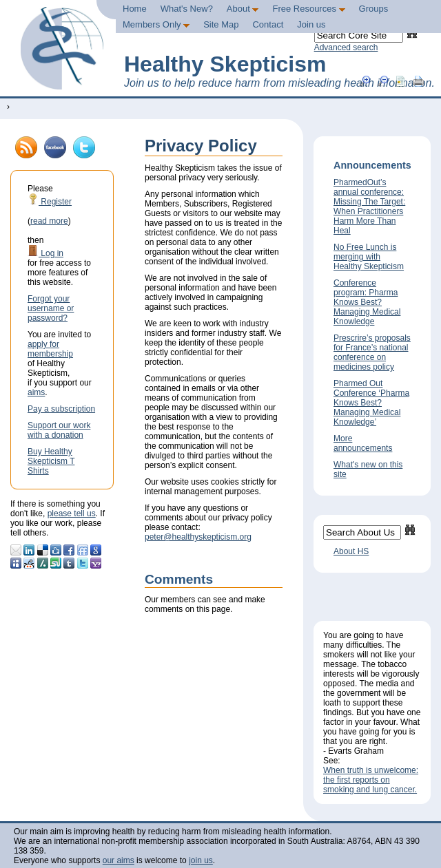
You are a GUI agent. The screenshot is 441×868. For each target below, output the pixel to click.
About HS (351, 551)
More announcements (363, 443)
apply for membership (50, 349)
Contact (268, 24)
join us (201, 860)
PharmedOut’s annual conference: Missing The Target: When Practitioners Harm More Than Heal (369, 207)
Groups (374, 9)
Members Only (156, 24)
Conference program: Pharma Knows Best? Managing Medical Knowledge (367, 302)
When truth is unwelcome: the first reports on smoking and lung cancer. (371, 780)
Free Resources (308, 9)
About (243, 9)
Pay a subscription (61, 409)
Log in (45, 253)
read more (49, 221)
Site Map (221, 24)
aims (36, 392)
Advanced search (346, 47)
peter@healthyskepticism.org (198, 537)
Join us (311, 24)
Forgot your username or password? (51, 308)
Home (135, 9)
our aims (119, 860)
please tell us (72, 514)
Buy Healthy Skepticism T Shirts (51, 461)
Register (50, 202)
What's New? (187, 9)
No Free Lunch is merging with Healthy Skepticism (369, 257)
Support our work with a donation (59, 430)
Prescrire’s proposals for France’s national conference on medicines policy (372, 352)
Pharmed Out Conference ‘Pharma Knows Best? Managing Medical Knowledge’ (371, 403)
